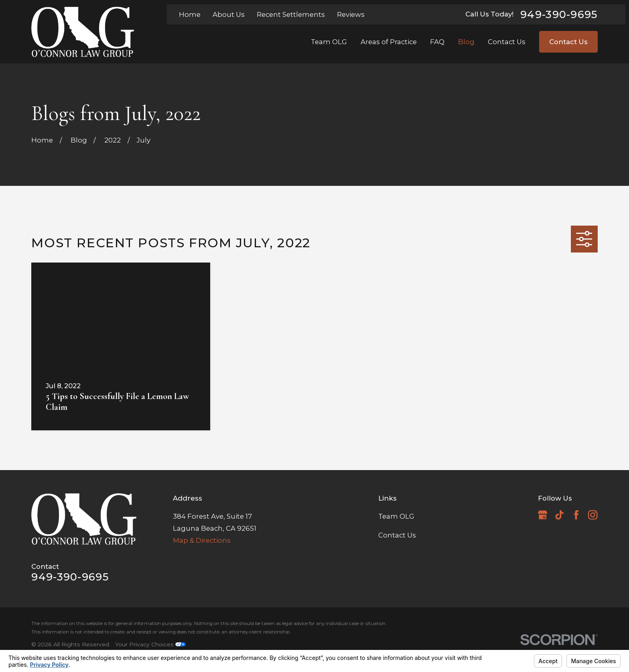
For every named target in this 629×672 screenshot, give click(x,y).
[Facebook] (576, 515)
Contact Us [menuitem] (507, 42)
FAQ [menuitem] (437, 42)
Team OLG (396, 516)
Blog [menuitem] (466, 42)
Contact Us (568, 42)
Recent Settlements (291, 14)
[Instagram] (593, 515)
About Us (229, 14)
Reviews (351, 14)
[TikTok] (559, 515)
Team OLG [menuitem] (329, 42)
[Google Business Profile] (543, 515)
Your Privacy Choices (150, 644)
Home (190, 14)
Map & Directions (202, 540)
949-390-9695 (559, 14)
